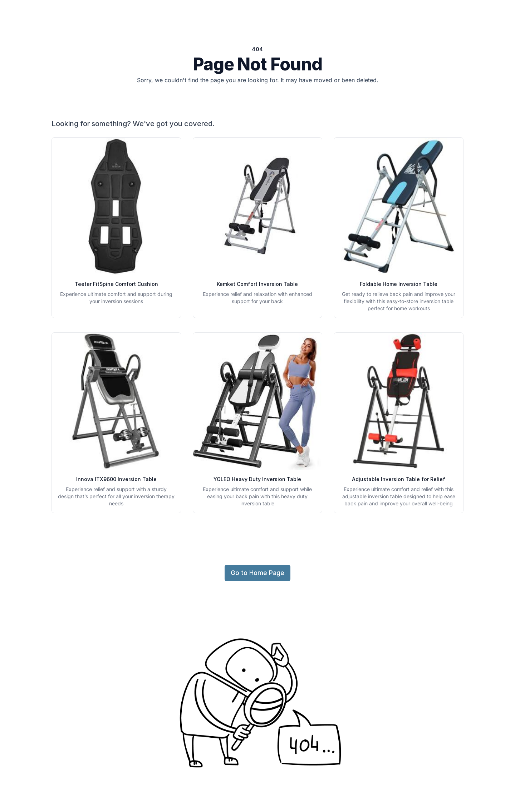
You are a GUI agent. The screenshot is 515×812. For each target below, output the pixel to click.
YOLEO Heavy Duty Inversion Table (257, 479)
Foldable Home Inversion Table (399, 284)
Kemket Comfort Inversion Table (257, 284)
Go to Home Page (257, 573)
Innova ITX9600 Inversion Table (116, 479)
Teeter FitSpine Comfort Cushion (116, 284)
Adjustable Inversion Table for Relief (399, 479)
